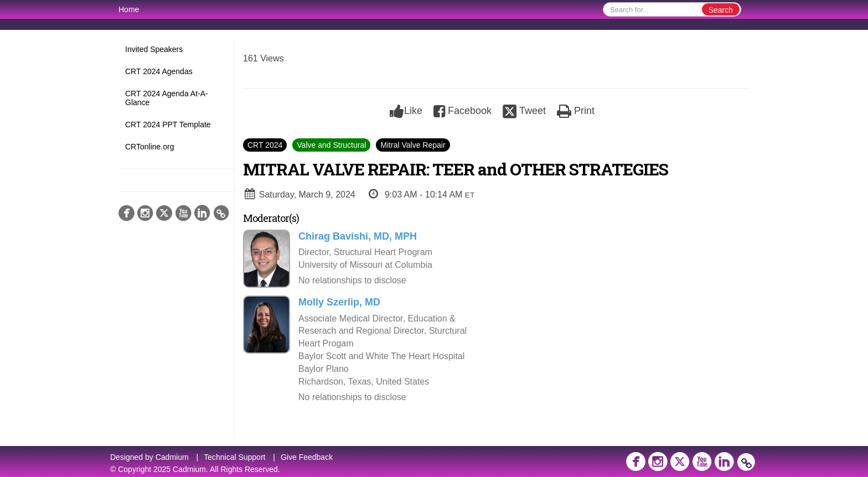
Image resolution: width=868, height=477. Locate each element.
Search (721, 10)
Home (129, 9)
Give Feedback (307, 457)
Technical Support (234, 457)
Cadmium (172, 457)
